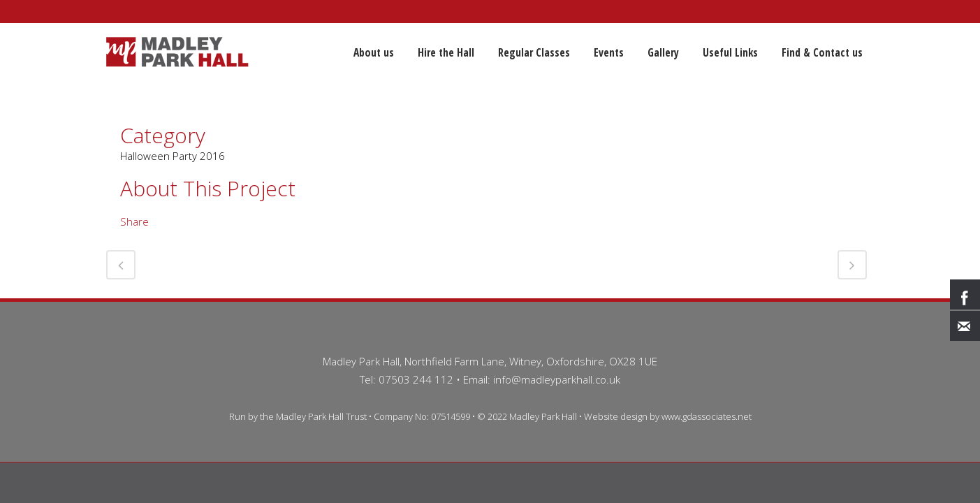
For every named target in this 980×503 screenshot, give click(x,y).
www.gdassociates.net (707, 416)
